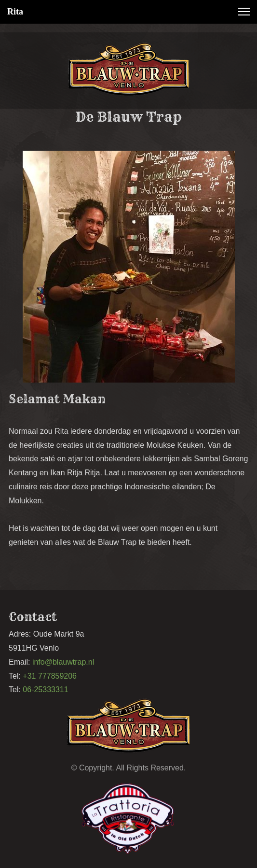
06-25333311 (47, 690)
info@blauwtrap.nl (63, 662)
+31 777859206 (50, 676)
